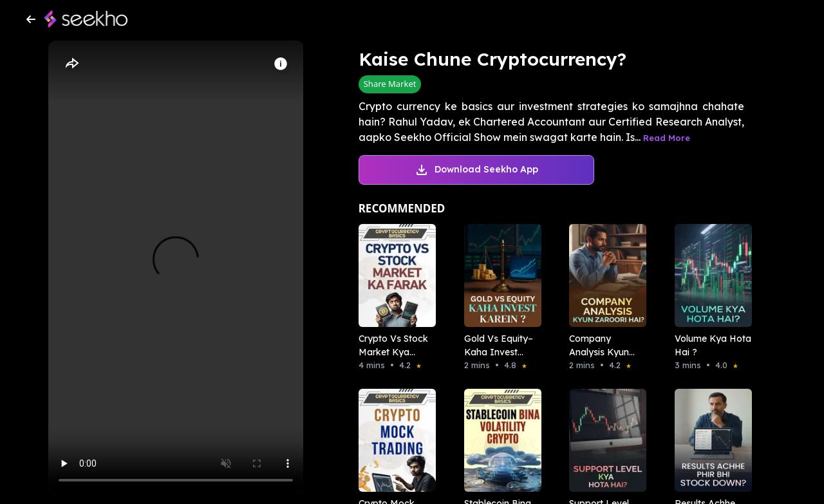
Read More (667, 138)
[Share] (71, 64)
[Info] (281, 64)
